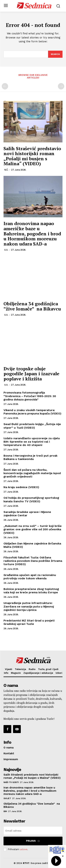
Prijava (33, 841)
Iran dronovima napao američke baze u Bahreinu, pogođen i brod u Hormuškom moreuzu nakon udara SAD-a (32, 233)
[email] (33, 831)
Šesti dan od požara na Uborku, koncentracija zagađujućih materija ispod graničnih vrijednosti (32, 473)
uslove (24, 849)
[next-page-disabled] (61, 86)
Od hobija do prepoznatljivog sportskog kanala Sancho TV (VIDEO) (31, 499)
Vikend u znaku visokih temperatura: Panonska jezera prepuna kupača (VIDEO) (32, 412)
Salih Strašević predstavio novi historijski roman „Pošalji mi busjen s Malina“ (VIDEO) (32, 156)
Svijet (7, 798)
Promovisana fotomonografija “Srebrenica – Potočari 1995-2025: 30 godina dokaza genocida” (30, 396)
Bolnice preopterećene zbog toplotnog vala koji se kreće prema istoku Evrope (31, 591)
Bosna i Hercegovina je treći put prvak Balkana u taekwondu (30, 457)
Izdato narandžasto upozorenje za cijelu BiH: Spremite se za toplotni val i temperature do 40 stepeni (32, 442)
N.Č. (6, 170)
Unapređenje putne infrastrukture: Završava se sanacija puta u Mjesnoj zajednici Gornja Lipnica (29, 606)
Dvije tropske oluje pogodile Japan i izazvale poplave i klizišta (31, 374)
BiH (5, 811)
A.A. (6, 250)
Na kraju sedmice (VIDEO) (21, 487)
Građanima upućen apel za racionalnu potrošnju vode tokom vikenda (30, 577)
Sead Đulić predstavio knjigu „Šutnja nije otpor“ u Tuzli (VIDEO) (32, 426)
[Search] (55, 54)
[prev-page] (5, 86)
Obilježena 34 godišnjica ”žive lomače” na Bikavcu (32, 306)
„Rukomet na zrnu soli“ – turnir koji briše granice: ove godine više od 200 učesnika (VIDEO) (33, 529)
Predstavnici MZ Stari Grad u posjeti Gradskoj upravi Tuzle (29, 622)
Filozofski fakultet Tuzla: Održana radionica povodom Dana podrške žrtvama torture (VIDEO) (33, 561)
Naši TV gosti (11, 782)
